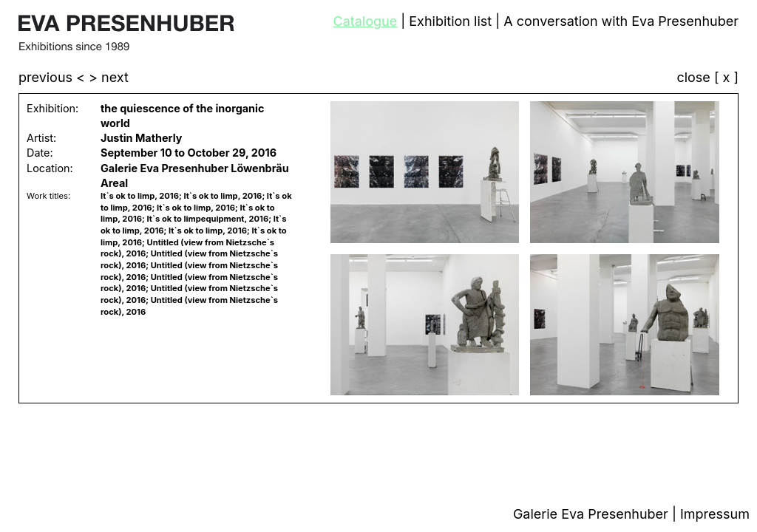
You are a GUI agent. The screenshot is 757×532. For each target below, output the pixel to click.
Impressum (715, 514)
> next (109, 77)
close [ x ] (707, 78)
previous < (54, 77)
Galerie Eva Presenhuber (593, 514)
